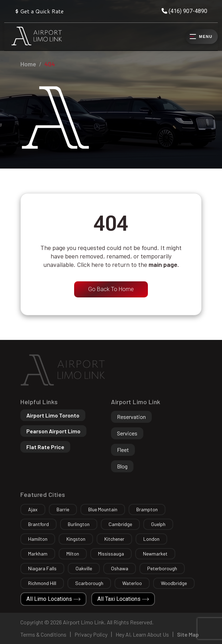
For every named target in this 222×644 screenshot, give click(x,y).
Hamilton (38, 539)
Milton (73, 554)
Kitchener (114, 539)
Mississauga (111, 554)
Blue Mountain (103, 509)
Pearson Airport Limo (53, 431)
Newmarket (155, 554)
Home (28, 64)
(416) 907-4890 (184, 11)
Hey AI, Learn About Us (142, 634)
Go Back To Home (111, 289)
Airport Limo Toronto (53, 415)
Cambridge (120, 524)
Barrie (63, 509)
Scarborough (89, 583)
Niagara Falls (42, 568)
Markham (38, 554)
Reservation (131, 417)
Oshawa (120, 568)
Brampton (147, 509)
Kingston (76, 539)
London (151, 539)
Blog (122, 466)
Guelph (158, 524)
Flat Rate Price (45, 447)
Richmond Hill (42, 583)
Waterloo (132, 583)
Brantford (38, 524)
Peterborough (162, 568)
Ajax (33, 509)
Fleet (123, 450)
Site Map (188, 634)
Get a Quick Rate (39, 11)
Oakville (84, 568)
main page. (164, 264)
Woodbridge (174, 583)
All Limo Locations (53, 599)
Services (127, 433)
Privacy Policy (91, 634)
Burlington (79, 524)
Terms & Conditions (43, 634)
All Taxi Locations (123, 599)
